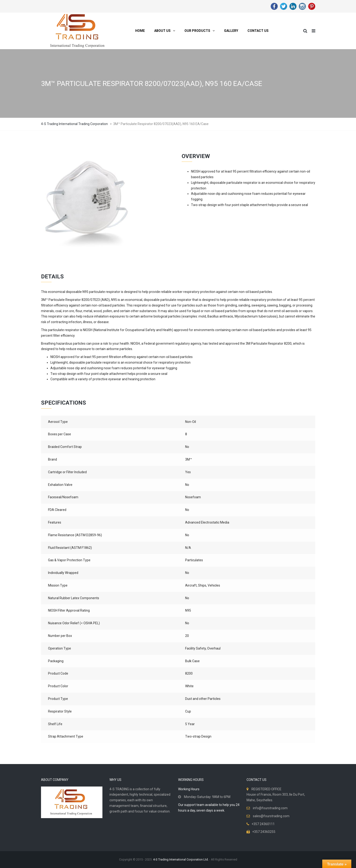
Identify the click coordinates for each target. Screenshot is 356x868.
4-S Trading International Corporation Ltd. (181, 859)
